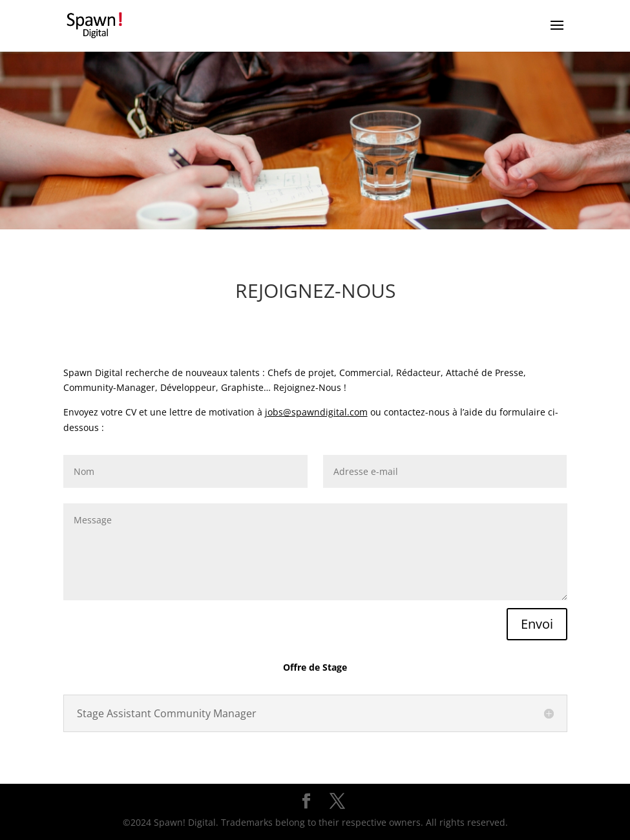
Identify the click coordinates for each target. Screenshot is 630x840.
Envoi (537, 624)
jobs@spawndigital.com (316, 412)
